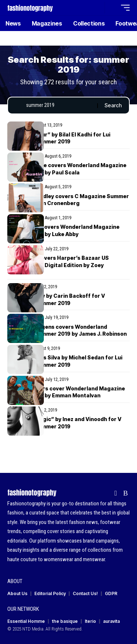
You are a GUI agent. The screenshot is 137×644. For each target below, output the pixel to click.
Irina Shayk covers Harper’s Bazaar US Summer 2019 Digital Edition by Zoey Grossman (58, 265)
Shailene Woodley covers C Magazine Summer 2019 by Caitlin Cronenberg (68, 200)
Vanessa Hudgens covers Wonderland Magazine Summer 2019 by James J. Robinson (67, 330)
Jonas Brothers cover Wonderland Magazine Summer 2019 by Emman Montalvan (66, 392)
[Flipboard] (116, 493)
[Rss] (125, 493)
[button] (97, 8)
